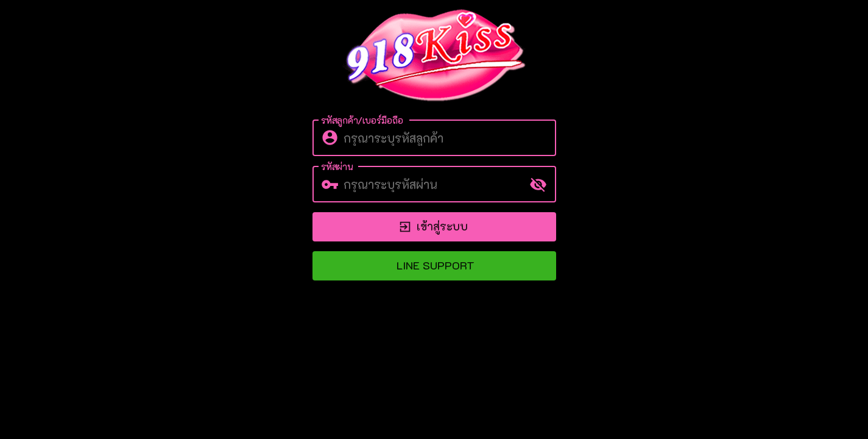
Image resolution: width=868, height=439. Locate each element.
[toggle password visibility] (538, 184)
